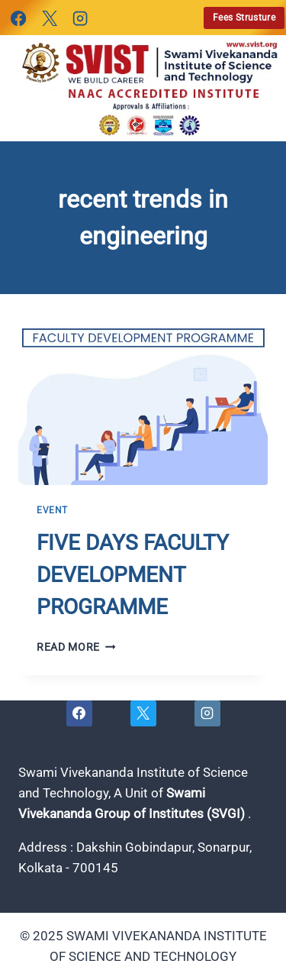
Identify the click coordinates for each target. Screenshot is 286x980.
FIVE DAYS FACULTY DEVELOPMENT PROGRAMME (133, 575)
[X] (49, 18)
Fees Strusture (244, 18)
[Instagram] (80, 18)
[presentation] (143, 402)
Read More (76, 647)
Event (52, 510)
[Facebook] (18, 18)
